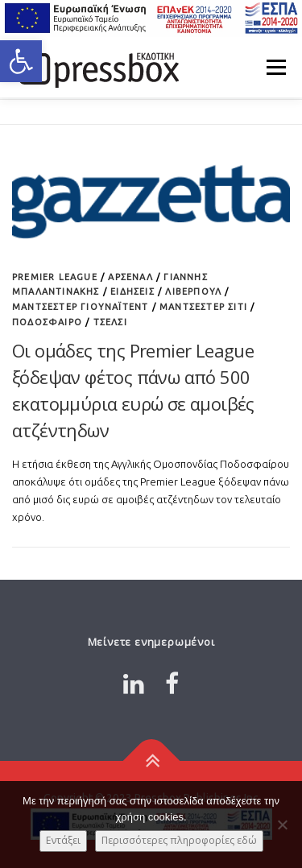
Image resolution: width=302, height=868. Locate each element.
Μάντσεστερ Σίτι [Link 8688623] (203, 307)
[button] (21, 61)
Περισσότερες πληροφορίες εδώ (179, 840)
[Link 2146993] (151, 761)
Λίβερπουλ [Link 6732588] (193, 291)
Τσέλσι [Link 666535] (110, 322)
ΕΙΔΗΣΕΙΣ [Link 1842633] (132, 291)
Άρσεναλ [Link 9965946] (130, 277)
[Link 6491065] (97, 67)
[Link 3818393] (172, 684)
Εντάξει (63, 840)
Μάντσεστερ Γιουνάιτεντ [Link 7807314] (80, 307)
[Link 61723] (151, 200)
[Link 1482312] (134, 684)
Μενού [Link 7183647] (276, 67)
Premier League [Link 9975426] (55, 277)
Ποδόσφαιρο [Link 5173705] (47, 322)
